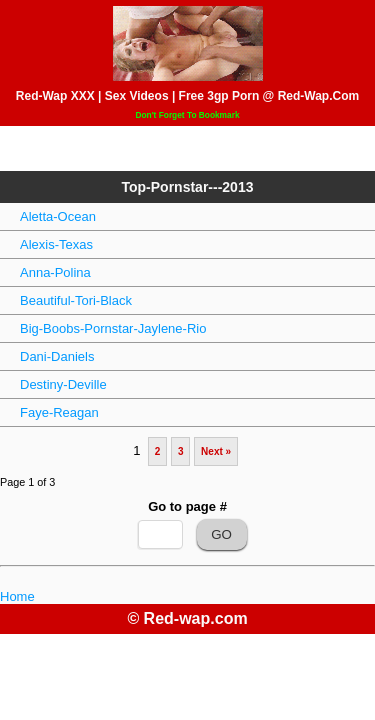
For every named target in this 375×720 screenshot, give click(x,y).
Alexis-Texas (56, 244)
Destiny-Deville (63, 384)
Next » (216, 451)
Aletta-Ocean (58, 216)
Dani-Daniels (57, 356)
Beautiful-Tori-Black (76, 300)
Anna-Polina (55, 272)
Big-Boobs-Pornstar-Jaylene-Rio (113, 328)
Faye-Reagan (59, 412)
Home (17, 596)
